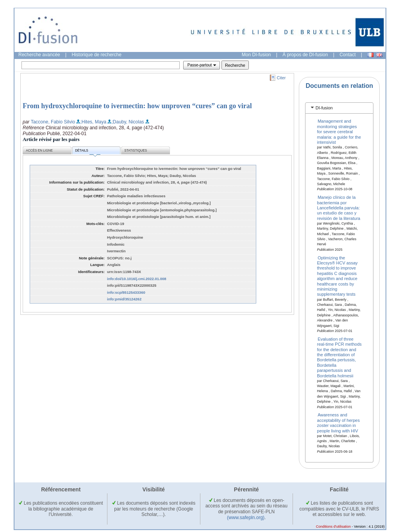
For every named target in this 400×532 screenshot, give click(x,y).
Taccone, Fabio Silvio (53, 122)
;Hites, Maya (93, 122)
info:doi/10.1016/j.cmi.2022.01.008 (137, 279)
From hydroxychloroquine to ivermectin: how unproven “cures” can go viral (137, 106)
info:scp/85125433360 (126, 292)
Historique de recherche (97, 55)
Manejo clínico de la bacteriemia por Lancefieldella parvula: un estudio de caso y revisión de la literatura (339, 208)
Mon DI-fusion (256, 55)
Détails (87, 152)
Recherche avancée (39, 55)
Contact (347, 55)
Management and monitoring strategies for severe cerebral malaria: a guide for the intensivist (339, 132)
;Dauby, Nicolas (128, 122)
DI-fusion (324, 108)
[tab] (339, 108)
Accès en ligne (39, 151)
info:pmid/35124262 (124, 299)
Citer (281, 78)
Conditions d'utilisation (333, 527)
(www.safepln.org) (246, 518)
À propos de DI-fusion (305, 55)
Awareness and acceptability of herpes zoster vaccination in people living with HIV (338, 423)
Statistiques (136, 151)
